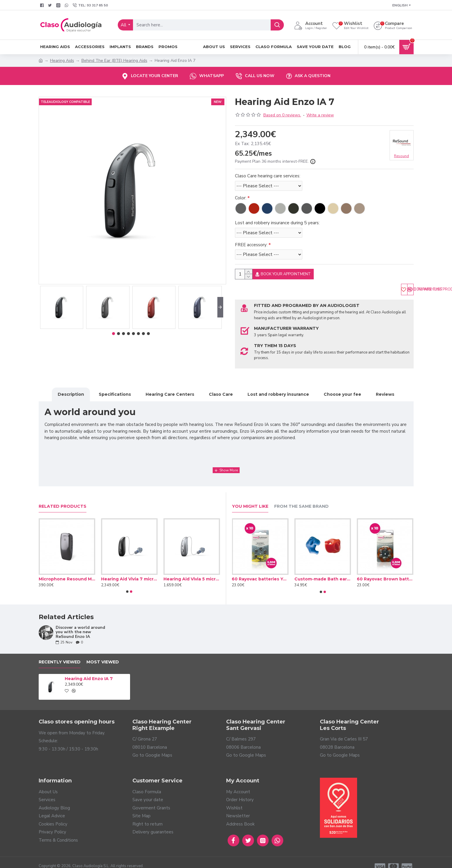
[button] (220, 307)
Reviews (385, 393)
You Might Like (250, 498)
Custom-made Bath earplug (323, 570)
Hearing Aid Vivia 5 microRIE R (192, 570)
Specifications (115, 393)
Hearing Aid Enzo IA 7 (89, 670)
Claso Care (221, 393)
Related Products (63, 498)
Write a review (320, 115)
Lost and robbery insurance (278, 393)
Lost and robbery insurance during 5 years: (277, 223)
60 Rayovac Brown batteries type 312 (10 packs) (385, 570)
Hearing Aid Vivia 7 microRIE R (129, 570)
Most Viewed (103, 653)
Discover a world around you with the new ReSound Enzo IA (80, 623)
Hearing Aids (62, 61)
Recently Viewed (60, 653)
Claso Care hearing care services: (268, 176)
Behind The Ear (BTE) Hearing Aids (114, 61)
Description (71, 393)
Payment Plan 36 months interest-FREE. (275, 162)
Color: (241, 198)
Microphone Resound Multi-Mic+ (67, 570)
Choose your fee (342, 393)
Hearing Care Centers (170, 393)
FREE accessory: (251, 245)
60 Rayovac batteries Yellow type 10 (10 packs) (260, 570)
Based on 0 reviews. (282, 115)
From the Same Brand (301, 498)
